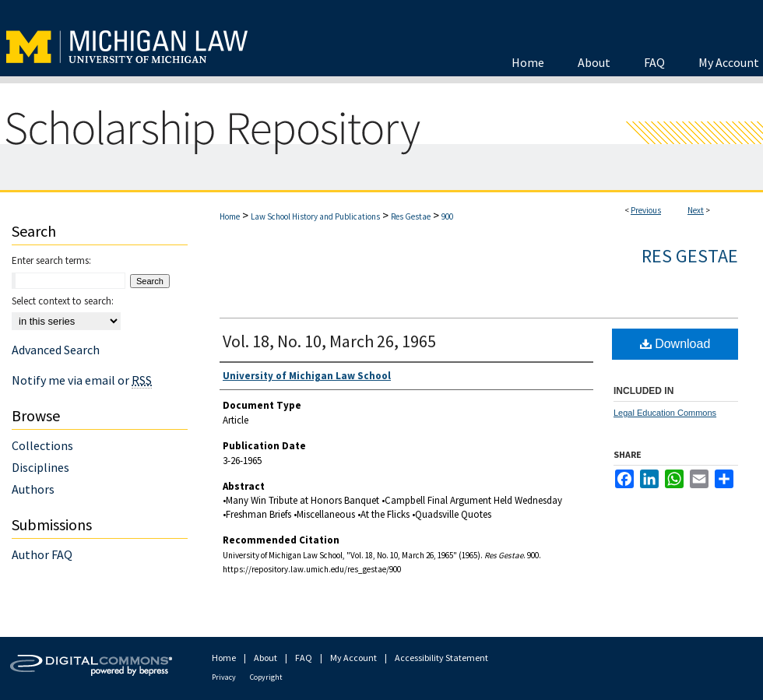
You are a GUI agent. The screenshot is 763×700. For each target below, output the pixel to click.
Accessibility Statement (441, 658)
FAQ (304, 658)
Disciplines (40, 467)
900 (447, 216)
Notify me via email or (82, 380)
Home (230, 216)
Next (696, 210)
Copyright (266, 677)
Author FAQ (42, 554)
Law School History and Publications (315, 216)
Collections (42, 445)
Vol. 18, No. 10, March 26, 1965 (329, 341)
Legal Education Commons (665, 413)
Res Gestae (411, 216)
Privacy (224, 677)
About (265, 658)
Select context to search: (63, 301)
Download (675, 344)
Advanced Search (56, 350)
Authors (33, 489)
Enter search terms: (51, 260)
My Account (353, 658)
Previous (646, 210)
